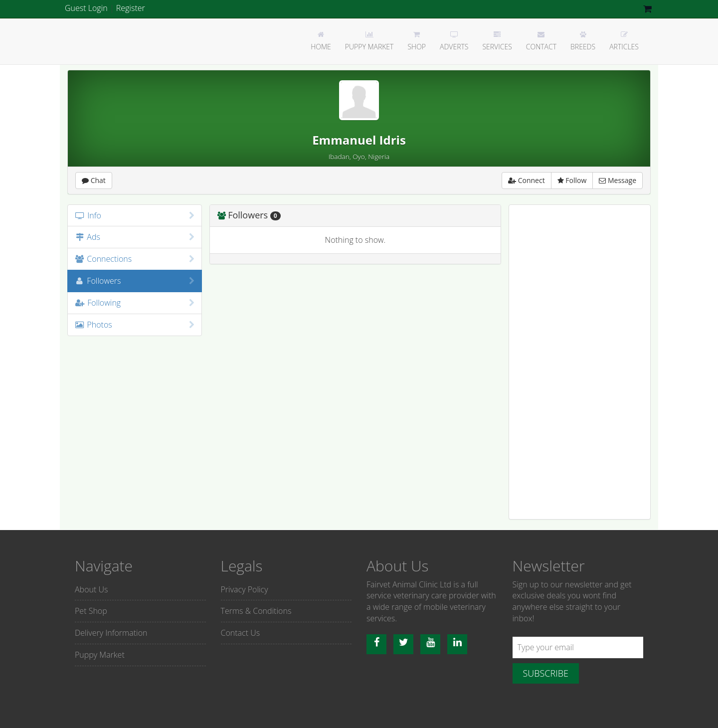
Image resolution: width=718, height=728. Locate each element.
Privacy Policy (245, 589)
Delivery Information (111, 633)
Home (321, 41)
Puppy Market (369, 41)
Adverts (454, 41)
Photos (135, 325)
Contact (541, 41)
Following (135, 303)
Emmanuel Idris (359, 140)
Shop (417, 41)
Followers (135, 281)
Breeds (583, 41)
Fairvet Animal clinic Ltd (102, 41)
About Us (91, 589)
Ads (135, 237)
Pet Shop (91, 611)
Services (497, 41)
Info (135, 216)
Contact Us (241, 633)
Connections (135, 259)
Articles (624, 41)
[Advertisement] (580, 362)
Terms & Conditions (256, 611)
